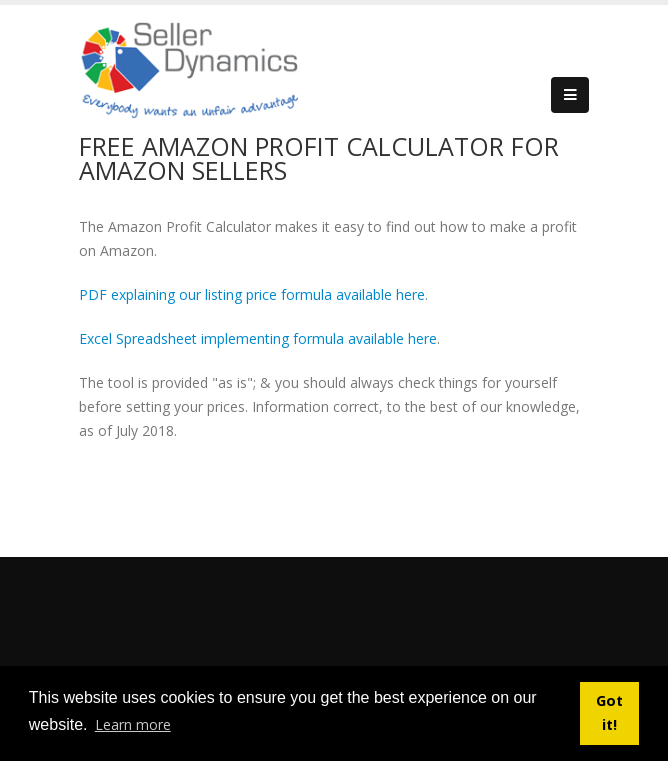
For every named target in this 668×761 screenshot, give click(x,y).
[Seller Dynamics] (219, 67)
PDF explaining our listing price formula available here (252, 294)
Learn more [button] (133, 724)
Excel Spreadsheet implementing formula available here (258, 338)
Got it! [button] (609, 712)
